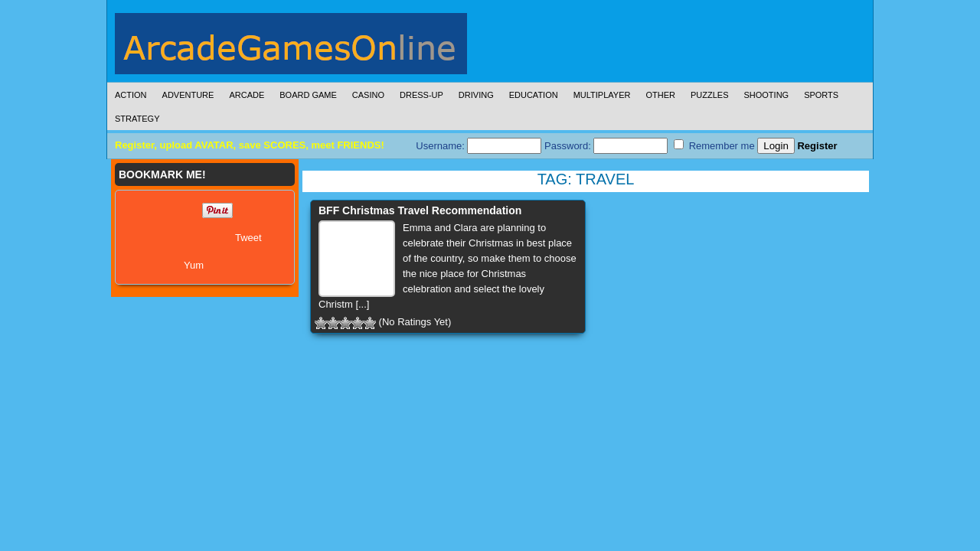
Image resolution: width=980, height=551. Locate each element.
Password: (606, 146)
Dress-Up (421, 95)
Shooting (766, 95)
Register (817, 146)
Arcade (247, 95)
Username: (479, 146)
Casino (368, 95)
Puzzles (710, 95)
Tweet (248, 238)
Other (660, 95)
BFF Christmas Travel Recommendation (420, 210)
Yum (194, 265)
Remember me (714, 145)
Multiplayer (602, 95)
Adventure (188, 95)
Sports (821, 95)
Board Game (308, 95)
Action (131, 95)
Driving (476, 95)
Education (534, 95)
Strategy (137, 119)
